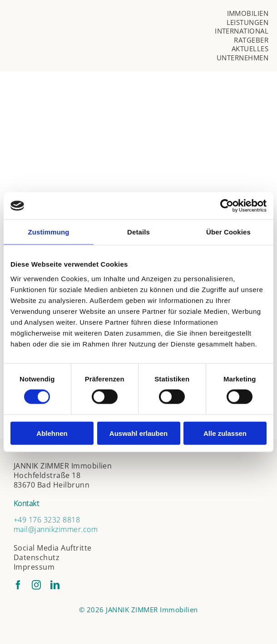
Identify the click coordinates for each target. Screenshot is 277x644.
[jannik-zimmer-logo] (95, 27)
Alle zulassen (225, 433)
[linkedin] (55, 585)
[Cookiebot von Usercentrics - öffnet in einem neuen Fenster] (227, 206)
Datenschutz (37, 557)
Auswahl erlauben (138, 433)
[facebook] (18, 585)
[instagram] (36, 585)
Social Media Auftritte (53, 548)
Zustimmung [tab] (49, 232)
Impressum (34, 567)
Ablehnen (52, 433)
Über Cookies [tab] (228, 232)
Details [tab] (138, 232)
